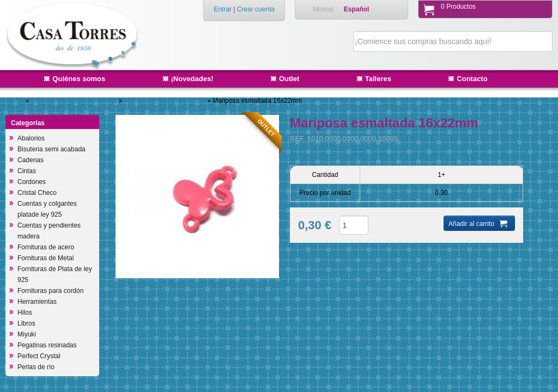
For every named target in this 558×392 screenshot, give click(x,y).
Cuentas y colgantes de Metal (74, 101)
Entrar (223, 9)
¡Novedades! (192, 79)
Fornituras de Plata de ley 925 (55, 274)
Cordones (32, 182)
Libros (26, 323)
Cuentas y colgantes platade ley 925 (47, 209)
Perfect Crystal (39, 356)
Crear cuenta (256, 9)
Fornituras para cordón (50, 291)
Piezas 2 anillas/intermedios (166, 101)
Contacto (472, 79)
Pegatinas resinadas (47, 345)
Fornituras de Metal (46, 258)
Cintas (27, 171)
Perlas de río (36, 367)
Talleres (378, 79)
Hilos (25, 313)
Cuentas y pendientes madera (49, 231)
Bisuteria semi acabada (51, 149)
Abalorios (31, 138)
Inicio (16, 101)
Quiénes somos (79, 79)
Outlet (289, 79)
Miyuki (27, 334)
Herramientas (37, 302)
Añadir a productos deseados (341, 257)
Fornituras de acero (46, 247)
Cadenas (31, 160)
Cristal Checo (37, 193)
